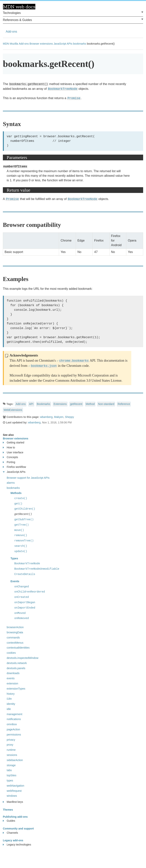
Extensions (60, 404)
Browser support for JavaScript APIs (28, 478)
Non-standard (106, 404)
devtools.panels (16, 668)
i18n (9, 699)
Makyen (59, 417)
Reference (124, 404)
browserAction (15, 627)
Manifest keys (13, 802)
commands (13, 638)
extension (12, 683)
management (15, 714)
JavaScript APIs (63, 44)
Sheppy (69, 417)
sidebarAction (15, 760)
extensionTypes (16, 689)
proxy (10, 745)
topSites (12, 775)
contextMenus (15, 643)
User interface (13, 452)
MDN (6, 44)
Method (90, 404)
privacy (11, 740)
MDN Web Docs (19, 7)
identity (11, 704)
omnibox (12, 724)
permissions (14, 735)
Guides (9, 821)
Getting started (14, 443)
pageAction (13, 729)
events (11, 678)
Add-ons (11, 32)
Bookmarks (44, 404)
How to (9, 448)
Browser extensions (41, 44)
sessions (12, 755)
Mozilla (14, 44)
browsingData (15, 632)
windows (12, 796)
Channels (10, 833)
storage (11, 765)
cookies (11, 653)
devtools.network (17, 663)
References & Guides (73, 20)
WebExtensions (13, 410)
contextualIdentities (18, 648)
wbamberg (46, 417)
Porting (9, 462)
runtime (11, 750)
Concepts (10, 457)
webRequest (14, 791)
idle (9, 709)
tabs (9, 770)
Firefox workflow (14, 467)
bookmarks (79, 44)
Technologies (73, 13)
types (10, 780)
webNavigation (15, 786)
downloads (13, 673)
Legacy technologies (17, 845)
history (11, 694)
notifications (14, 719)
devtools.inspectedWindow (23, 658)
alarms (11, 483)
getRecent (76, 404)
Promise (74, 98)
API (31, 404)
